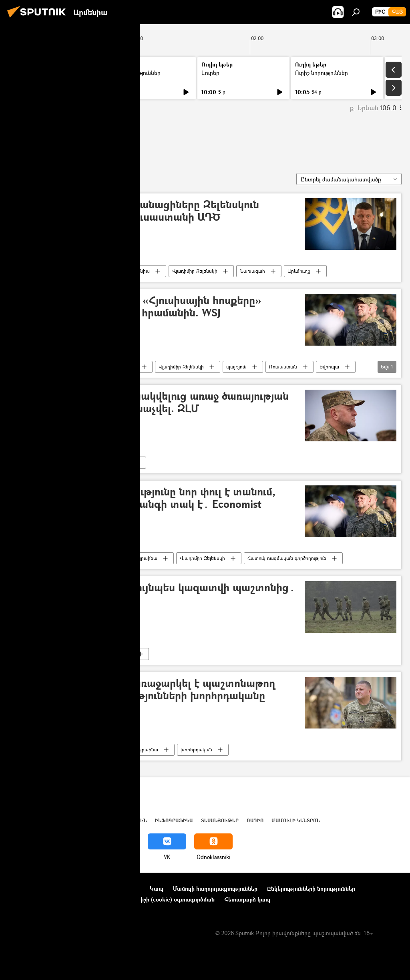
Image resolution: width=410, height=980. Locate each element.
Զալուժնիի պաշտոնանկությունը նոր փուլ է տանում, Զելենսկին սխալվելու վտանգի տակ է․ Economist (145, 498)
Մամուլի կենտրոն (296, 820)
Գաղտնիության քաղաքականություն (57, 899)
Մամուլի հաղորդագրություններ (215, 888)
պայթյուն (236, 367)
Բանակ (121, 462)
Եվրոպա (329, 367)
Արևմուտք (299, 271)
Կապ (157, 888)
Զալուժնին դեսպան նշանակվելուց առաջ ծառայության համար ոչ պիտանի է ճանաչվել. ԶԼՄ (151, 402)
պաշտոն (123, 654)
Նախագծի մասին (32, 888)
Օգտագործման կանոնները (103, 888)
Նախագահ (252, 271)
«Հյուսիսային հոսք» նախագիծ (101, 367)
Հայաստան (49, 820)
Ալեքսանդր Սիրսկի (89, 558)
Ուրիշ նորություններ (134, 73)
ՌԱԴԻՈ (255, 820)
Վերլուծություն (124, 820)
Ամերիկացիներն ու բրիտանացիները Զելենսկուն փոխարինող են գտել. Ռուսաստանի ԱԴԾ (136, 211)
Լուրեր (23, 73)
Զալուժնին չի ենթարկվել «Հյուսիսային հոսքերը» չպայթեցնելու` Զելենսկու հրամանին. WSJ (137, 307)
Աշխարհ (81, 820)
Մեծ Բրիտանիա (131, 271)
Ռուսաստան (283, 367)
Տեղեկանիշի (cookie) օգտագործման (165, 899)
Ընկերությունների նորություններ (311, 888)
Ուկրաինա (78, 271)
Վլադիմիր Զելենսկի (195, 271)
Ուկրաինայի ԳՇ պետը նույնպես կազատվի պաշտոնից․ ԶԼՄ (154, 594)
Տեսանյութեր (220, 820)
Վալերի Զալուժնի (49, 140)
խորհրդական (196, 750)
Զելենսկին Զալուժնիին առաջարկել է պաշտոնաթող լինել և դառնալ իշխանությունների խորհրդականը (144, 690)
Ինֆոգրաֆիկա (174, 820)
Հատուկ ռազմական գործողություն (287, 558)
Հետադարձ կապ (247, 899)
